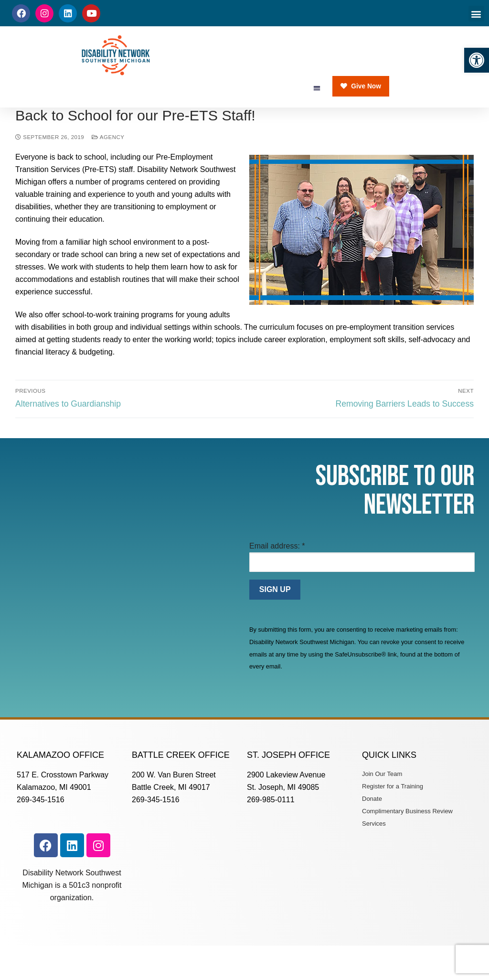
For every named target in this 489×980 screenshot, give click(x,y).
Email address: (277, 576)
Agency (108, 168)
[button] (477, 60)
